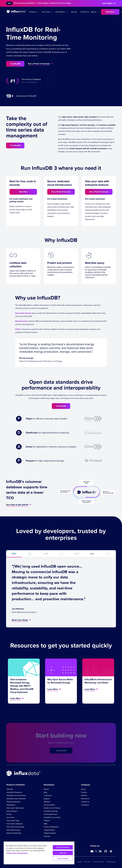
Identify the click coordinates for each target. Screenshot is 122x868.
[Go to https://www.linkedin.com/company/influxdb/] (100, 851)
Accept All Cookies (63, 847)
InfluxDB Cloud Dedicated (16, 799)
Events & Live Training (52, 808)
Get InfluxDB (61, 754)
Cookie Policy (98, 862)
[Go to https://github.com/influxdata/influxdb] (106, 851)
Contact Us (85, 12)
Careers (84, 792)
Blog (45, 792)
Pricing (74, 12)
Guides (46, 789)
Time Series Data (13, 821)
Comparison (111, 862)
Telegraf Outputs (50, 833)
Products (33, 12)
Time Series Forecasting (15, 827)
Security (87, 862)
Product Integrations (51, 827)
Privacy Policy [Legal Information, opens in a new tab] (22, 853)
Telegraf (47, 821)
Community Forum (51, 814)
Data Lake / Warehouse (15, 808)
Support (47, 799)
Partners (84, 795)
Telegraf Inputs (49, 830)
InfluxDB (10, 789)
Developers (60, 12)
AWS (45, 824)
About (83, 789)
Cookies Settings (63, 858)
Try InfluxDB (15, 64)
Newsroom (85, 799)
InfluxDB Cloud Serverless (16, 795)
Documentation (49, 805)
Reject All (63, 853)
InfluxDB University (51, 811)
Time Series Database (15, 824)
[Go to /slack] (111, 851)
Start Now (110, 12)
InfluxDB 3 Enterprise (14, 792)
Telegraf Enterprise (13, 802)
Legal (79, 862)
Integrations (11, 805)
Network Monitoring (14, 833)
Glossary (47, 836)
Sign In (94, 12)
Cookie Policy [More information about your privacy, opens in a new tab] (12, 853)
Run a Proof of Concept (61, 192)
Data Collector (12, 811)
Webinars (47, 802)
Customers (48, 795)
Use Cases (46, 12)
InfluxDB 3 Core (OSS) (52, 817)
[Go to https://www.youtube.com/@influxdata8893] (92, 851)
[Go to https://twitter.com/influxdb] (96, 852)
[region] (39, 853)
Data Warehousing (13, 830)
